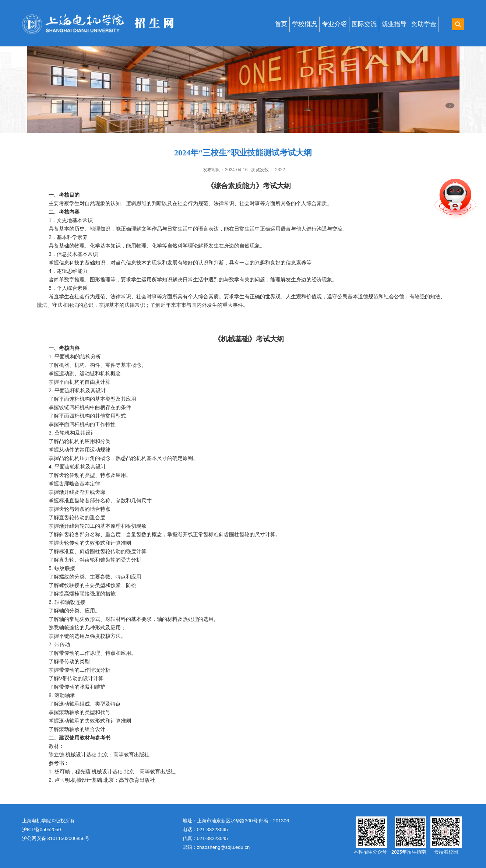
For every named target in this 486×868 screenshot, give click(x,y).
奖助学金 (424, 24)
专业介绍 (334, 24)
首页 (281, 24)
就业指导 (394, 24)
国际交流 (364, 24)
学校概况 (304, 24)
